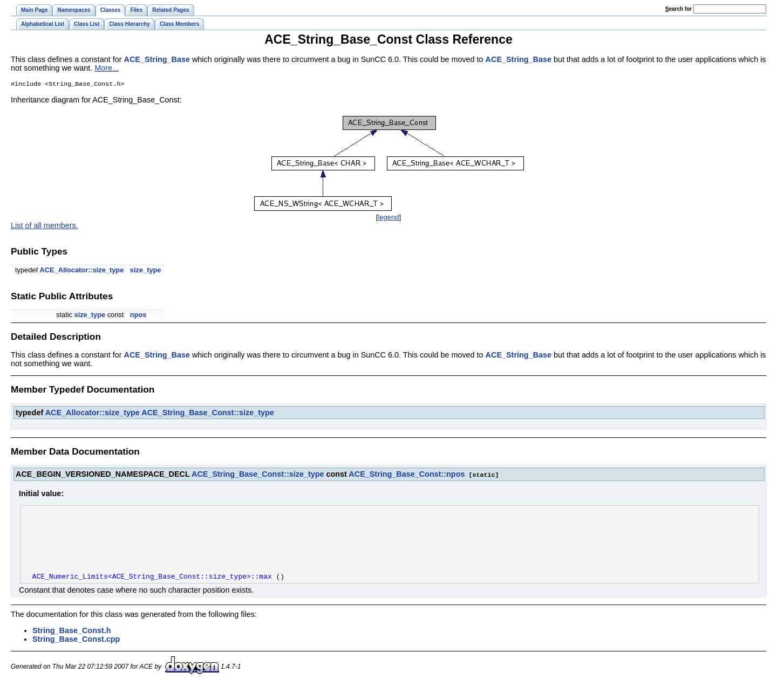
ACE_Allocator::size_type (82, 271)
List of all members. (45, 227)
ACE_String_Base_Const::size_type (208, 414)
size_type (146, 271)
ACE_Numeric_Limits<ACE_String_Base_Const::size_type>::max (152, 591)
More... (107, 68)
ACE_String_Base (157, 59)
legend (388, 218)
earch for (679, 9)
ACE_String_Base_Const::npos (407, 475)
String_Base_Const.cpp (76, 654)
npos (138, 316)
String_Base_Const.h (72, 646)
